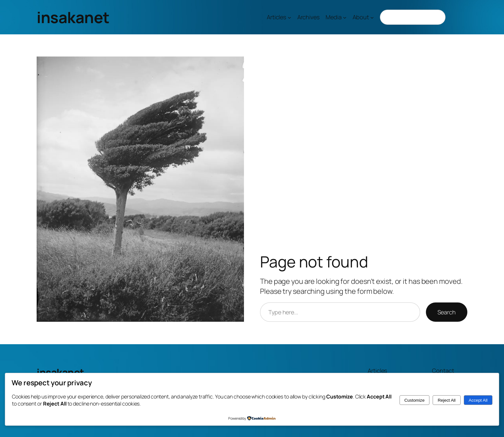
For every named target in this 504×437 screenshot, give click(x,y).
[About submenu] (372, 17)
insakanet (73, 17)
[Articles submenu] (289, 17)
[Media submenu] (345, 17)
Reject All (447, 400)
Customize (414, 400)
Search (447, 312)
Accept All (478, 400)
